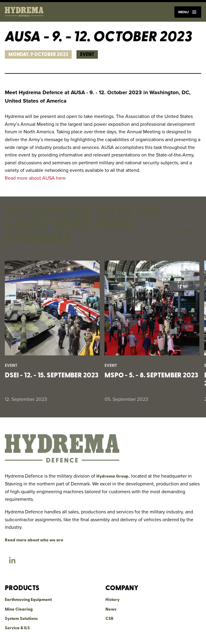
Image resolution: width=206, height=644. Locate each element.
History (112, 600)
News (111, 610)
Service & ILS (17, 628)
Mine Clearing (19, 610)
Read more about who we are (34, 540)
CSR (109, 619)
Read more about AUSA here (35, 178)
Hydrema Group (112, 477)
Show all (191, 232)
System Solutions (21, 619)
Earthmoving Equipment (28, 600)
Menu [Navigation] (188, 12)
